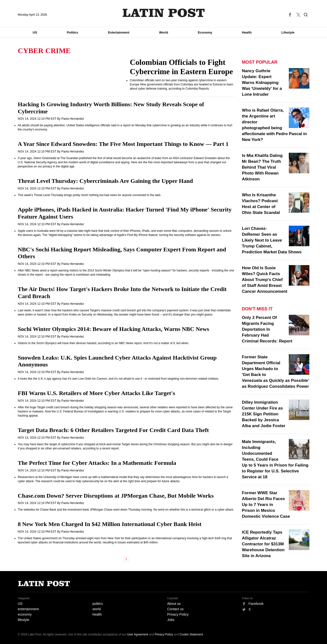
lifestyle (24, 620)
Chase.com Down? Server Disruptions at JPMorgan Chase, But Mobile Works (116, 496)
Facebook (256, 604)
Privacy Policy (178, 614)
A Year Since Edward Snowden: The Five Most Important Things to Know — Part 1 (123, 144)
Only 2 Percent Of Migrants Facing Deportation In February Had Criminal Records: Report (267, 329)
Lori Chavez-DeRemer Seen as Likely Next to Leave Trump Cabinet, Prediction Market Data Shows (272, 240)
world (97, 609)
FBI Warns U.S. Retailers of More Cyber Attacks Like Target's (97, 393)
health (97, 614)
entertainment (28, 609)
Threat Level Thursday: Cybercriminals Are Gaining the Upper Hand (105, 181)
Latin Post (163, 13)
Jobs (171, 620)
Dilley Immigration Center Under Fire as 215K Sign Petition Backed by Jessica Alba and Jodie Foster (264, 414)
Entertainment (119, 32)
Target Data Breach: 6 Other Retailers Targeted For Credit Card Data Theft (113, 430)
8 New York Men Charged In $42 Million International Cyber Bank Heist (110, 524)
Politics (73, 32)
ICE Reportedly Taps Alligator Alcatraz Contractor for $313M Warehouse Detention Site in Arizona (263, 544)
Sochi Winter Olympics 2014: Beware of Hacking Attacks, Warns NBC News (114, 329)
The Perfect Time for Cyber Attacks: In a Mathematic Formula (97, 463)
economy (25, 614)
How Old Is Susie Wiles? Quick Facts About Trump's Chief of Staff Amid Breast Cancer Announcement (265, 280)
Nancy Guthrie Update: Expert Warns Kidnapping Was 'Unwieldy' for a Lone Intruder (262, 83)
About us (174, 604)
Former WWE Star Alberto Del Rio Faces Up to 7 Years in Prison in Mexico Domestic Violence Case (266, 505)
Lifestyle (288, 32)
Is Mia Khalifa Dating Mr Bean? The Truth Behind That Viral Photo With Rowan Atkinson (262, 167)
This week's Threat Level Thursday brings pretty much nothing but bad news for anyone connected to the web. (90, 195)
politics (98, 604)
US (35, 32)
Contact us (176, 609)
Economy (205, 32)
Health (247, 32)
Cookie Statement (191, 634)
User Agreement (138, 634)
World (164, 32)
